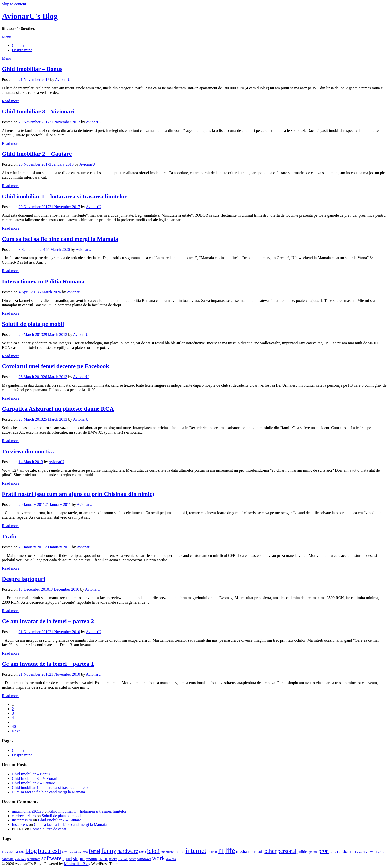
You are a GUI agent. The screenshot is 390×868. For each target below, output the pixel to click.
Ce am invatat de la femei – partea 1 (48, 664)
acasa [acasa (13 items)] (14, 851)
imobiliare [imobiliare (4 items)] (167, 852)
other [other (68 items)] (270, 851)
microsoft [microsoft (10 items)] (256, 851)
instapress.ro (22, 820)
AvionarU (63, 79)
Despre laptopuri (24, 579)
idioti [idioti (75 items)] (153, 851)
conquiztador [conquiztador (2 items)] (75, 852)
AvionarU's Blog (30, 16)
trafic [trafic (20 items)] (103, 858)
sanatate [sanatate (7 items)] (8, 859)
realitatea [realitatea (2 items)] (357, 852)
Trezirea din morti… (28, 451)
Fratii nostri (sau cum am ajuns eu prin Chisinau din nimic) (78, 494)
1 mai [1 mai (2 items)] (5, 852)
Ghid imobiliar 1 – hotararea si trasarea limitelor (64, 196)
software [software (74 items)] (51, 858)
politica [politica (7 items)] (303, 852)
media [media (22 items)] (242, 851)
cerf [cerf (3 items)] (64, 852)
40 (14, 727)
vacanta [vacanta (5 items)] (123, 859)
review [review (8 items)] (368, 852)
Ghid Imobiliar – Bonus (32, 69)
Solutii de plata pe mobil (33, 324)
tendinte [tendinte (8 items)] (92, 859)
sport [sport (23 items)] (67, 858)
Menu (7, 37)
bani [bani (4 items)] (22, 852)
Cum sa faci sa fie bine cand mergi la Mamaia (60, 239)
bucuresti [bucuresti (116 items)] (49, 851)
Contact (18, 45)
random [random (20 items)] (344, 851)
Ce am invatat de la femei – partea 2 (48, 621)
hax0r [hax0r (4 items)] (143, 852)
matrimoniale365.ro (28, 811)
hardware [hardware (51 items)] (128, 851)
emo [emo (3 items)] (85, 852)
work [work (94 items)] (159, 858)
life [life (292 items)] (230, 850)
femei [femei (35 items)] (94, 851)
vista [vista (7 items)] (133, 859)
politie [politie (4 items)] (314, 852)
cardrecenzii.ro (24, 816)
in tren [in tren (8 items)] (212, 852)
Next (16, 731)
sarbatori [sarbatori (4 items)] (20, 859)
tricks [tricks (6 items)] (113, 859)
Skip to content (14, 4)
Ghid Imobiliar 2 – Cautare (37, 154)
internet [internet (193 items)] (196, 850)
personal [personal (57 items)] (287, 851)
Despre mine (22, 50)
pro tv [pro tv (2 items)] (333, 852)
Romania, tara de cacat (48, 829)
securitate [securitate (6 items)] (34, 859)
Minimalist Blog (77, 864)
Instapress (20, 825)
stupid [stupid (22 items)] (79, 858)
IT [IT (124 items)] (221, 851)
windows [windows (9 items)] (144, 859)
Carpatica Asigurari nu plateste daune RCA (58, 409)
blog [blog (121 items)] (31, 851)
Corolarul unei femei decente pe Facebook (56, 366)
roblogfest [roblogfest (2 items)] (379, 852)
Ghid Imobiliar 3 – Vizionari (38, 111)
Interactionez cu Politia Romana (43, 281)
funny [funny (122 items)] (109, 851)
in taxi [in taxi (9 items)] (179, 851)
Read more (11, 101)
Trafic (10, 536)
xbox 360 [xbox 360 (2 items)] (171, 859)
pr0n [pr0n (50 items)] (323, 851)
